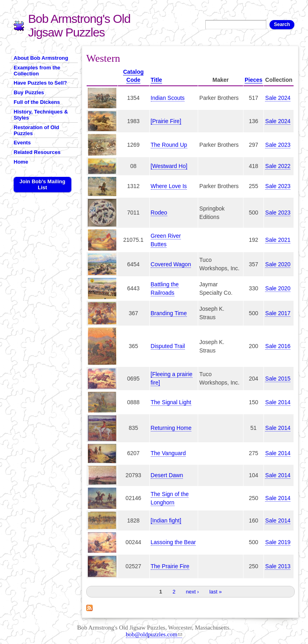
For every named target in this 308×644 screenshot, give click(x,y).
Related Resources (37, 152)
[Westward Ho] (169, 166)
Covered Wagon (171, 264)
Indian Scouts (168, 98)
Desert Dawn (167, 475)
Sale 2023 (278, 145)
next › (192, 592)
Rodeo (159, 213)
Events (22, 143)
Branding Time (169, 313)
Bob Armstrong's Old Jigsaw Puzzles (79, 25)
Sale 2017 (278, 313)
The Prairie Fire (170, 566)
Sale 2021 (278, 240)
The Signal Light (171, 402)
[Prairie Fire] (166, 121)
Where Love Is (169, 186)
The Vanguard (168, 453)
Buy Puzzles (29, 92)
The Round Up (169, 145)
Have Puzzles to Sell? (40, 83)
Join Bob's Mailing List (43, 184)
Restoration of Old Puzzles (36, 130)
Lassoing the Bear (173, 542)
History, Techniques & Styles (41, 115)
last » (216, 592)
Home (21, 162)
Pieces (253, 80)
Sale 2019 (278, 542)
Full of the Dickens (37, 102)
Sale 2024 (278, 98)
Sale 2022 (278, 166)
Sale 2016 (278, 346)
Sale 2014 (278, 402)
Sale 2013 (278, 566)
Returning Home (171, 428)
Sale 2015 (278, 379)
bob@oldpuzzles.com (154, 634)
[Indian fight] (166, 520)
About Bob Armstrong (41, 58)
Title (157, 80)
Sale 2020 (278, 264)
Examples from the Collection (37, 71)
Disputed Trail (168, 346)
